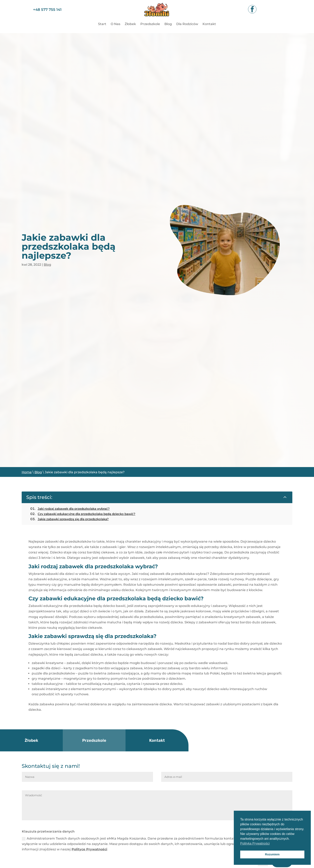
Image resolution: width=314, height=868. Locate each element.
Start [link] (102, 24)
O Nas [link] (115, 24)
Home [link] (27, 472)
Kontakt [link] (209, 24)
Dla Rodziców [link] (187, 24)
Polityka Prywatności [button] (255, 843)
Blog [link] (168, 24)
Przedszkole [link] (150, 24)
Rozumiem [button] (272, 854)
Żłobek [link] (130, 24)
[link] (157, 19)
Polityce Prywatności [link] (89, 849)
